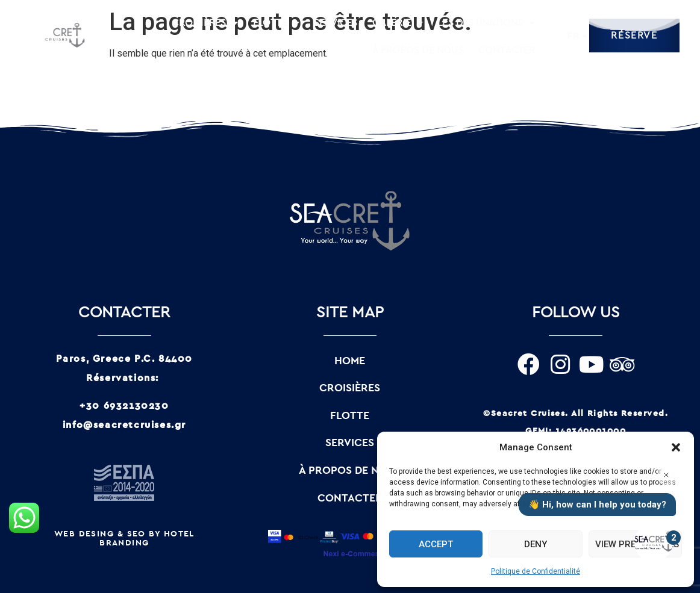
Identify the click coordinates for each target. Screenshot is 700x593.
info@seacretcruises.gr (124, 425)
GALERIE (398, 23)
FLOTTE (276, 23)
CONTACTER (507, 51)
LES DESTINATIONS (486, 23)
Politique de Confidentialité (536, 571)
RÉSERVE (634, 36)
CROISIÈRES (205, 23)
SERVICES (336, 23)
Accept (436, 544)
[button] (676, 447)
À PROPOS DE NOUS (418, 51)
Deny (536, 544)
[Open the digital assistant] (654, 542)
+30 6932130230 (124, 406)
